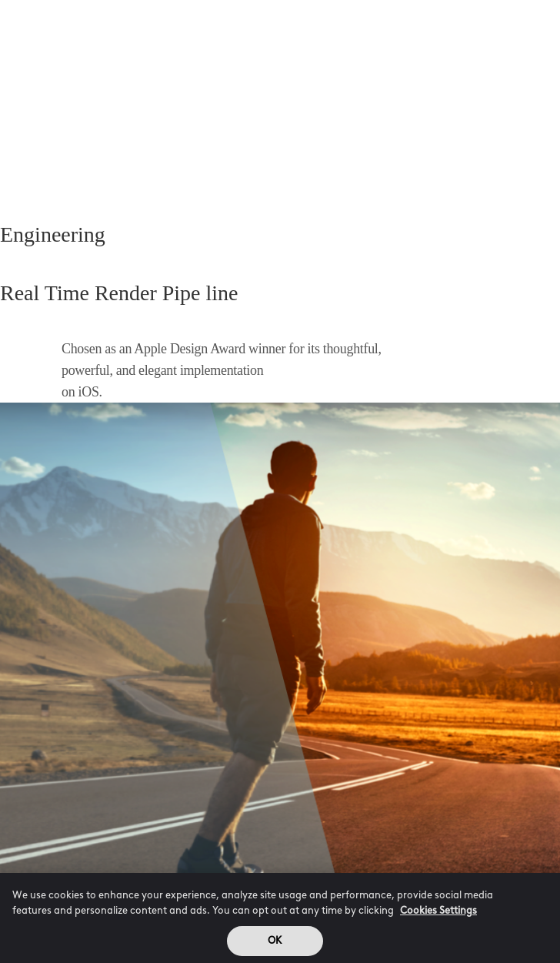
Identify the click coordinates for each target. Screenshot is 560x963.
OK (275, 945)
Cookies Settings (438, 915)
